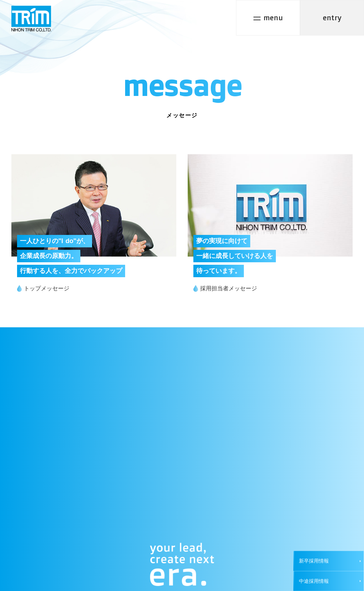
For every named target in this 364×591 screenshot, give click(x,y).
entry (332, 18)
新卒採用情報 (314, 561)
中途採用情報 (314, 581)
